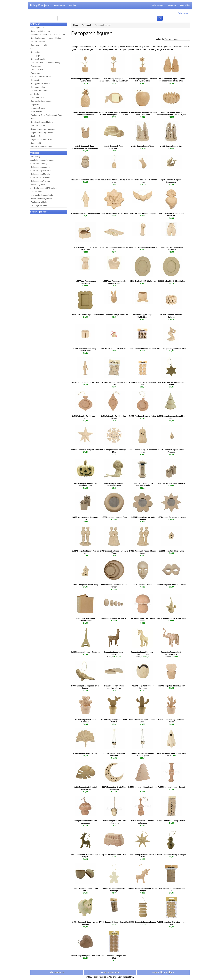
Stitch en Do (36, 136)
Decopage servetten (39, 205)
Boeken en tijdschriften (40, 31)
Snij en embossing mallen (42, 133)
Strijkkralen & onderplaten (42, 140)
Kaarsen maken (37, 98)
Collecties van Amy (39, 163)
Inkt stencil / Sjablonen (40, 91)
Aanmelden (185, 5)
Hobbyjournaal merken (40, 84)
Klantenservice (57, 972)
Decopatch (35, 52)
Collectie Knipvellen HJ (40, 170)
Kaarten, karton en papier (42, 101)
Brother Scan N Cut (39, 42)
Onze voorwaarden (110, 972)
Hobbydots (35, 80)
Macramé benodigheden (41, 198)
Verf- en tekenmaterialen (41, 147)
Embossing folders (39, 184)
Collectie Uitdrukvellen (40, 177)
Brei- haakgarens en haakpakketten (46, 38)
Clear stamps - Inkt (39, 45)
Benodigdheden (37, 28)
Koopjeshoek (36, 191)
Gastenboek (60, 5)
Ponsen (34, 119)
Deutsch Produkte (38, 59)
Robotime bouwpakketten (42, 122)
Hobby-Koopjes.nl (40, 5)
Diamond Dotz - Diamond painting (45, 63)
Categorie (35, 24)
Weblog (72, 5)
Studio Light (36, 143)
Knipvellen (35, 105)
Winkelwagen (158, 5)
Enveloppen (36, 66)
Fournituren (35, 73)
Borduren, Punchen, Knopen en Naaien (48, 35)
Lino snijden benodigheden (42, 195)
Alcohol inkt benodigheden (42, 160)
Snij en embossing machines (43, 129)
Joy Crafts (35, 94)
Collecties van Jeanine (40, 167)
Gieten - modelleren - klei (41, 77)
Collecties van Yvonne (40, 181)
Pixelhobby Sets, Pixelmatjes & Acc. (46, 115)
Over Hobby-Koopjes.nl (163, 972)
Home (76, 25)
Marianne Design (38, 108)
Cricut (33, 49)
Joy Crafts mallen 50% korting (43, 188)
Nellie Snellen (36, 112)
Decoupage (35, 56)
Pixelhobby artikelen (39, 202)
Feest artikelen (37, 70)
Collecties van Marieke (40, 174)
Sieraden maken (38, 126)
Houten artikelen (38, 87)
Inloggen (172, 5)
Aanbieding (35, 156)
